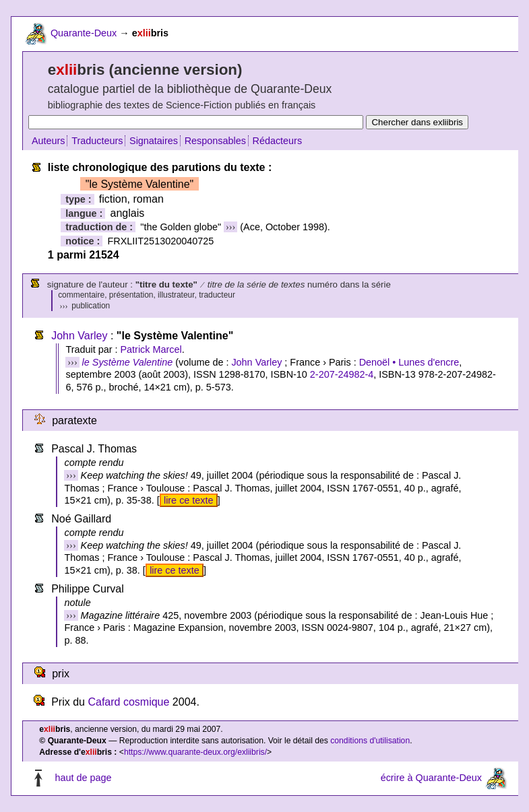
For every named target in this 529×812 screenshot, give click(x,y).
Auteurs (49, 141)
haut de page (83, 778)
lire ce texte (189, 500)
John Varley (79, 336)
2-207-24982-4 (342, 374)
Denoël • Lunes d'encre (409, 362)
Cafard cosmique (128, 702)
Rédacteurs (278, 141)
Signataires (154, 141)
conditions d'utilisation (370, 741)
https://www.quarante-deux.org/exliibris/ (195, 752)
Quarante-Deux (84, 33)
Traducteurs (97, 141)
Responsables (215, 141)
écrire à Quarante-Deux (431, 778)
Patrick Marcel (151, 349)
